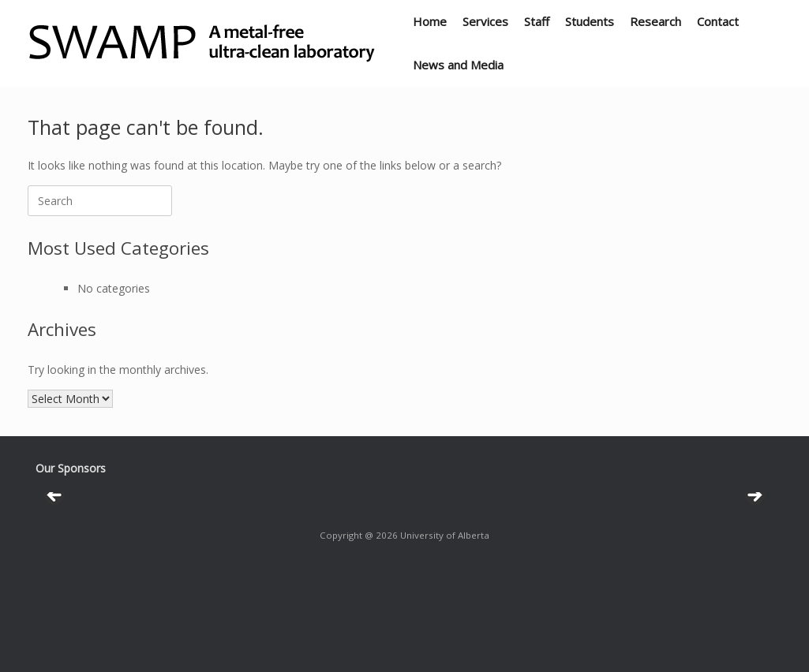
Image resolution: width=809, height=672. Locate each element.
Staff (537, 21)
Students (590, 21)
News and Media (458, 65)
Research (655, 21)
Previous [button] (55, 549)
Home (430, 21)
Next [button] (754, 549)
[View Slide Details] (193, 545)
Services (485, 21)
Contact (718, 21)
